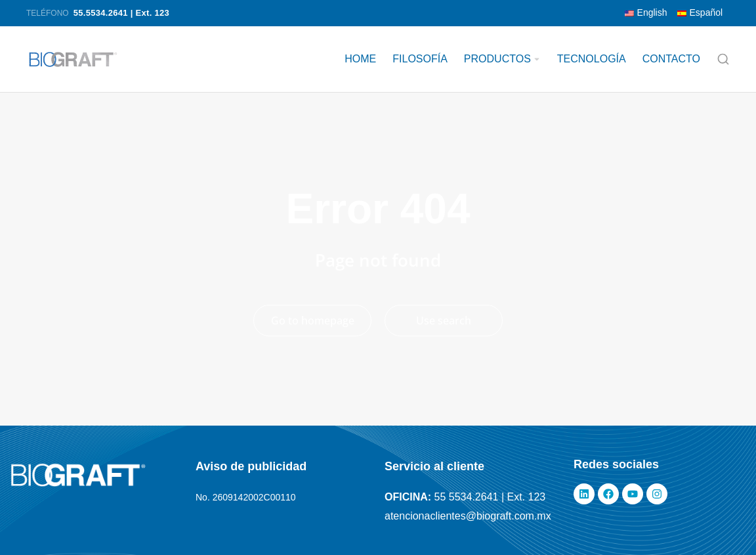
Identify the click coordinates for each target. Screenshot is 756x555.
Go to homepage (313, 321)
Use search (444, 321)
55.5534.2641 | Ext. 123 (121, 13)
